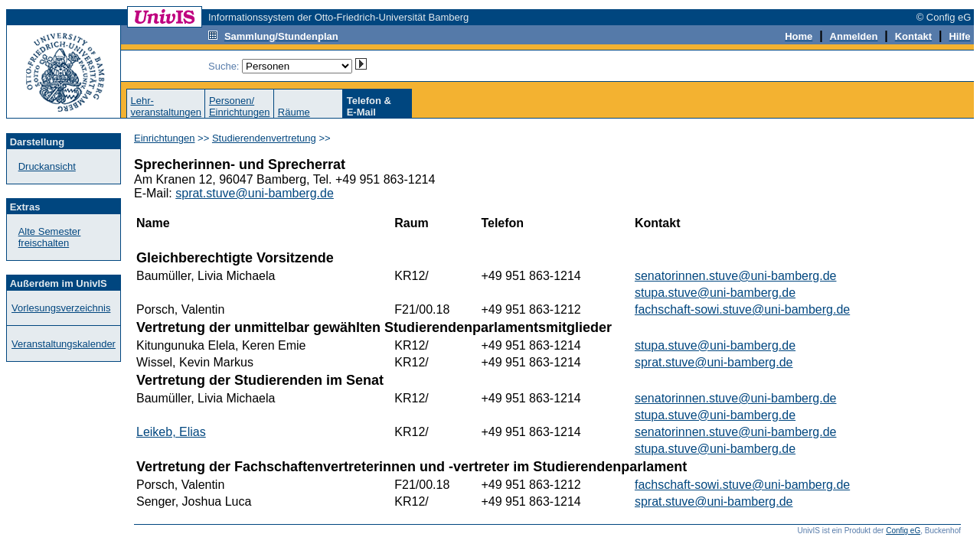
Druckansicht (47, 166)
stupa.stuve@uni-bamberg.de (715, 293)
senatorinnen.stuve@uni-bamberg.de (736, 276)
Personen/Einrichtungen (240, 106)
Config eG (903, 531)
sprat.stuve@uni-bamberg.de (255, 193)
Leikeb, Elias (171, 432)
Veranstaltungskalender (64, 344)
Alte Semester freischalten (50, 237)
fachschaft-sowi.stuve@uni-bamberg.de (742, 309)
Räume (294, 112)
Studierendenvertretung (264, 138)
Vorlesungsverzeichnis (61, 308)
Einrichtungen (165, 138)
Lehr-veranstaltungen (166, 106)
